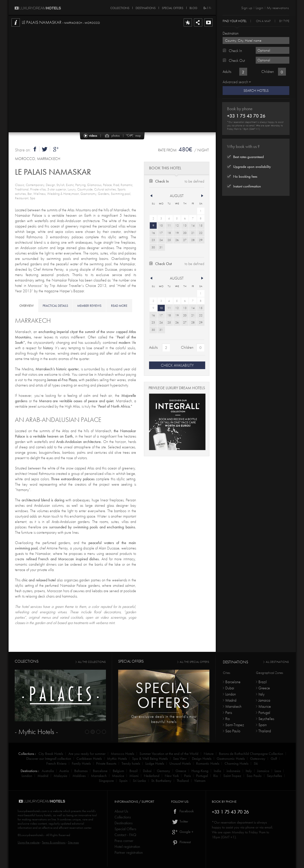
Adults (153, 347)
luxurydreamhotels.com (32, 811)
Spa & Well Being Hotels (150, 759)
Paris (229, 713)
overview (26, 306)
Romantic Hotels (208, 763)
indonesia (233, 771)
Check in (162, 181)
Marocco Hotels (122, 754)
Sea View (180, 759)
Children (187, 347)
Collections (123, 817)
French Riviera (56, 763)
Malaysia (60, 776)
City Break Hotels (51, 754)
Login (260, 8)
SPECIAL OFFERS (173, 7)
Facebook (182, 811)
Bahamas (81, 771)
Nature (209, 754)
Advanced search (235, 82)
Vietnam (200, 781)
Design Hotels (202, 759)
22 (201, 233)
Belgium (118, 771)
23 (153, 240)
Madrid (231, 700)
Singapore (106, 781)
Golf (274, 759)
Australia (48, 771)
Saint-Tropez (235, 725)
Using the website (29, 842)
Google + (182, 832)
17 (161, 233)
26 (177, 240)
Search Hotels (256, 91)
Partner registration (129, 852)
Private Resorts (106, 763)
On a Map (263, 21)
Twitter (180, 821)
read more (119, 306)
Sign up (247, 8)
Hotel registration (127, 847)
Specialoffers (164, 695)
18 (169, 233)
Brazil (263, 682)
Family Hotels (81, 763)
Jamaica (264, 700)
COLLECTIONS (120, 7)
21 (193, 233)
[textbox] (256, 40)
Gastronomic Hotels (231, 759)
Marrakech (233, 706)
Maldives (79, 776)
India (217, 771)
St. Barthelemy (161, 781)
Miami (134, 776)
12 (177, 226)
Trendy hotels (131, 763)
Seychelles (266, 719)
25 (169, 240)
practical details (55, 306)
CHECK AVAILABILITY (177, 365)
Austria (64, 771)
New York (172, 776)
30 (153, 247)
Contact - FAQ (125, 835)
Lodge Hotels (155, 763)
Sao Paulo (233, 731)
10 (161, 226)
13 (185, 226)
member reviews (89, 306)
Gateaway (258, 759)
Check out (163, 264)
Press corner (124, 841)
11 (169, 226)
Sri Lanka (139, 781)
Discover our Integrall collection (49, 759)
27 (185, 240)
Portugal (264, 713)
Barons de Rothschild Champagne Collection (251, 754)
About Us (121, 811)
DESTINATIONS (146, 7)
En (205, 8)
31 (161, 247)
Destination (231, 33)
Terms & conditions (54, 842)
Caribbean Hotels (89, 759)
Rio (228, 719)
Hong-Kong (200, 771)
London (231, 694)
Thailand (265, 731)
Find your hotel (234, 21)
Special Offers (125, 829)
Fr (210, 8)
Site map (73, 842)
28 (193, 240)
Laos (278, 771)
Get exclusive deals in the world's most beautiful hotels (164, 719)
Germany (164, 771)
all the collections (92, 662)
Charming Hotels (236, 763)
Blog (193, 7)
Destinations (124, 823)
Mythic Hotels (117, 759)
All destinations (277, 662)
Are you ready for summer (87, 754)
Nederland (152, 776)
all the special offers (194, 662)
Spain (263, 725)
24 (161, 240)
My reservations (278, 8)
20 (185, 233)
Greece (264, 688)
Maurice (265, 706)
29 (201, 240)
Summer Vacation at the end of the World (169, 754)
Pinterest (181, 842)
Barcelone (233, 682)
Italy (261, 694)
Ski (256, 763)
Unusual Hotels (180, 763)
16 (153, 233)
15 (201, 226)
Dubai (230, 688)
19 (177, 233)
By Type (284, 21)
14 (193, 226)
